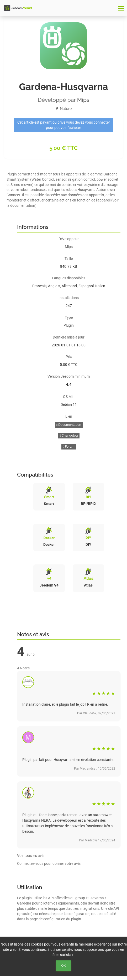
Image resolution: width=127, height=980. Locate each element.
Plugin (69, 325)
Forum (69, 447)
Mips (83, 100)
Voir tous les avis (31, 856)
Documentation (69, 425)
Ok (64, 966)
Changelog (69, 436)
